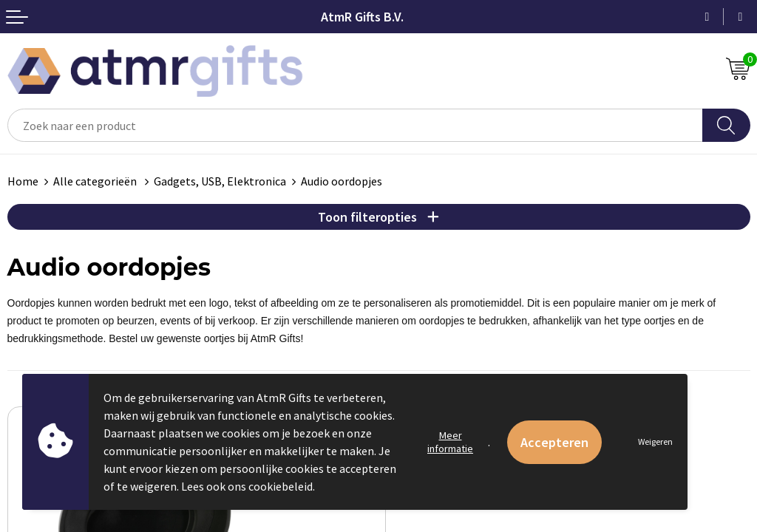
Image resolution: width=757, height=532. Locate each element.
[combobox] (355, 125)
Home (23, 181)
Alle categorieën (96, 181)
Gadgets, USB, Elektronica (220, 181)
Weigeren (655, 441)
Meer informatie (450, 442)
